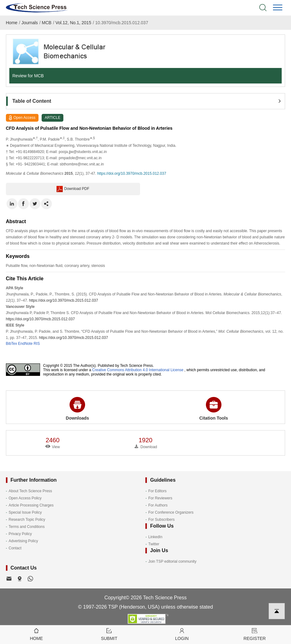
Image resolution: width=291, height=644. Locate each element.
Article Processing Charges (31, 505)
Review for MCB (28, 76)
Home (12, 23)
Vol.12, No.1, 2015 (73, 23)
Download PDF (73, 189)
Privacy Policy (20, 534)
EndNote (25, 344)
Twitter (154, 544)
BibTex (11, 344)
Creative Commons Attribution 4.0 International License (138, 370)
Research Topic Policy (27, 520)
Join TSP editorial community (172, 561)
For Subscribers (161, 520)
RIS (37, 344)
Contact (15, 548)
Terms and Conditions (27, 527)
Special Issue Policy (25, 512)
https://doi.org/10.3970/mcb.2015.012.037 (132, 173)
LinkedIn (155, 537)
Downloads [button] (77, 409)
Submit (109, 634)
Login (182, 634)
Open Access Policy (25, 498)
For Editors (157, 491)
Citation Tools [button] (214, 409)
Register (255, 634)
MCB (47, 23)
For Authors (158, 505)
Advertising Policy (23, 541)
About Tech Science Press (30, 491)
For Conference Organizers (171, 512)
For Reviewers (160, 498)
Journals (30, 23)
